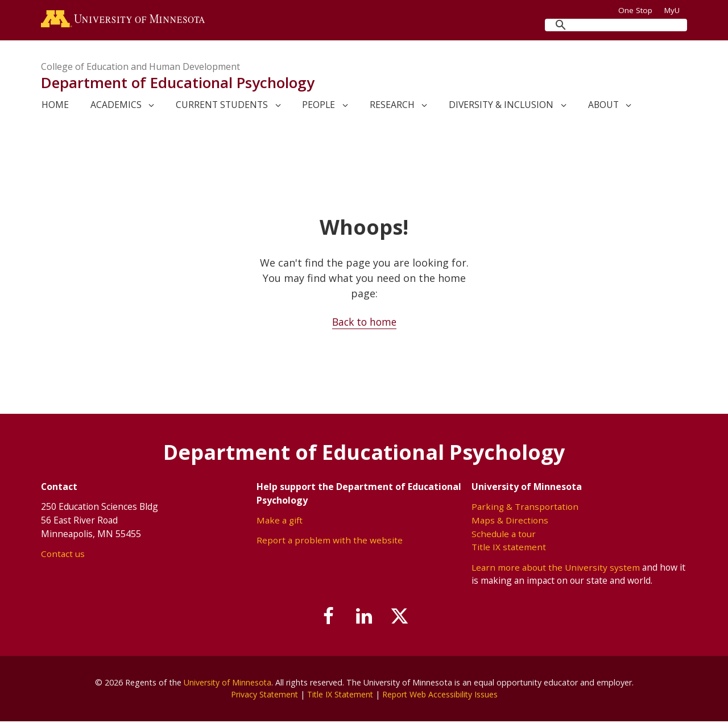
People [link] (318, 106)
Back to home (364, 323)
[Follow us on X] (403, 618)
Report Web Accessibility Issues (442, 696)
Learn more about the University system (556, 568)
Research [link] (392, 106)
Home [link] (55, 106)
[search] (616, 25)
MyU (676, 10)
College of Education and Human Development (140, 68)
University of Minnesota (227, 683)
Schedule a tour (504, 535)
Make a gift (280, 521)
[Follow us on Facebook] (326, 618)
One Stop (635, 10)
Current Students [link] (222, 106)
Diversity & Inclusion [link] (501, 106)
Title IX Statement (339, 696)
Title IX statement (509, 548)
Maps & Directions (510, 521)
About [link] (603, 106)
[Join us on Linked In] (364, 618)
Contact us (63, 555)
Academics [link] (116, 106)
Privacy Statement (261, 696)
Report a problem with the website (330, 542)
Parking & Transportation (525, 508)
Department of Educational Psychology (178, 84)
